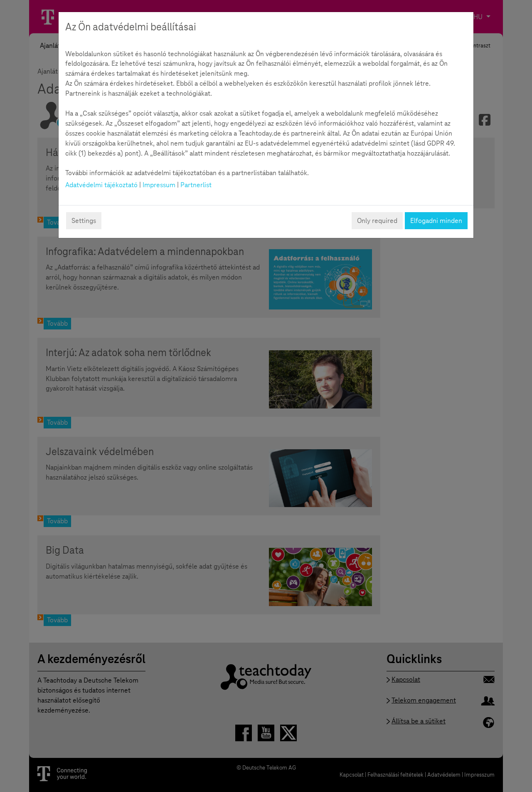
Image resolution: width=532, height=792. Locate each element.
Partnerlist (196, 185)
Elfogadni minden (436, 221)
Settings (84, 221)
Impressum (159, 185)
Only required (377, 221)
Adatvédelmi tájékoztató (101, 185)
